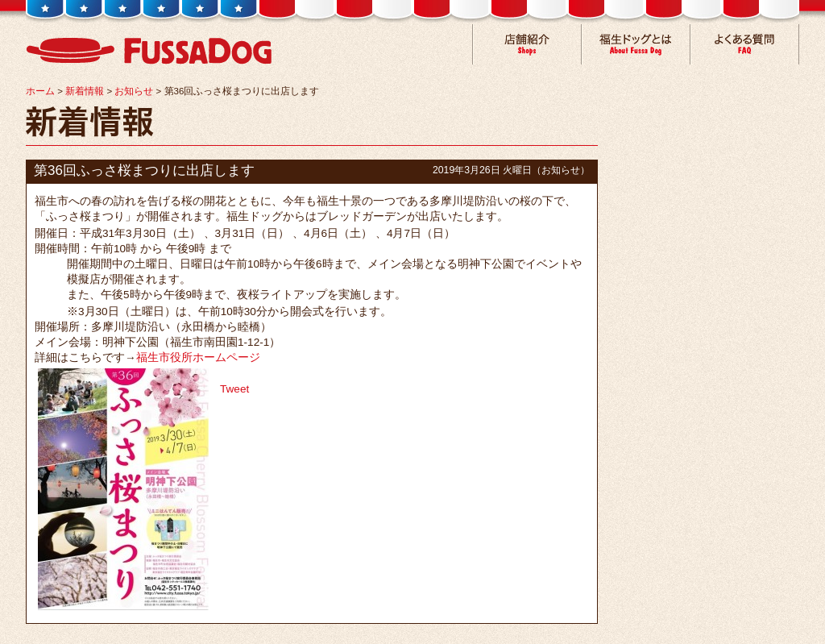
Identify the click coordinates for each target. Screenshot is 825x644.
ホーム (40, 91)
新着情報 (85, 91)
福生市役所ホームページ (198, 357)
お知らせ (134, 91)
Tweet (234, 389)
